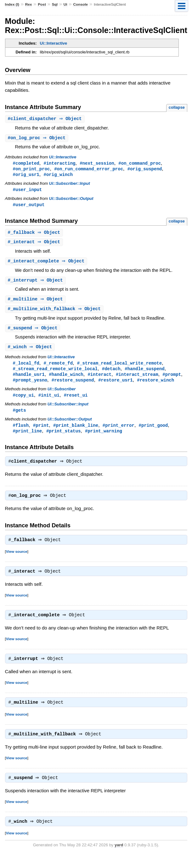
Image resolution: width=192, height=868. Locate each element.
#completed (26, 164)
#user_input (28, 191)
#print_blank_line (76, 432)
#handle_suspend (144, 374)
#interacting (59, 164)
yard (119, 858)
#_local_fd (26, 368)
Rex (29, 4)
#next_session (97, 164)
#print (41, 432)
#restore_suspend (73, 386)
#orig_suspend (145, 170)
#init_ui (49, 401)
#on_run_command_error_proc (89, 170)
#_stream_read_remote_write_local (55, 374)
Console (80, 4)
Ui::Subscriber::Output (71, 200)
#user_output (29, 207)
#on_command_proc (140, 164)
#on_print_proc (31, 170)
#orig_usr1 (26, 176)
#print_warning (104, 438)
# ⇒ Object (46, 119)
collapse (177, 107)
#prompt (172, 380)
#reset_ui (76, 401)
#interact (99, 380)
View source (17, 560)
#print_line (28, 438)
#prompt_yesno (30, 386)
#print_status (63, 438)
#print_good (153, 432)
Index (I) (12, 4)
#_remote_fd (58, 368)
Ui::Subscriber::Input (70, 185)
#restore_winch (155, 386)
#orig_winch (58, 176)
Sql (55, 4)
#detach (111, 374)
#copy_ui (23, 401)
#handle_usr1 (29, 380)
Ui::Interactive (54, 43)
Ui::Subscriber (62, 395)
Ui (65, 4)
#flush (21, 432)
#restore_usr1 (115, 386)
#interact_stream (137, 380)
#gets (20, 417)
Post (42, 4)
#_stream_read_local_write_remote (119, 368)
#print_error (119, 432)
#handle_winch (66, 380)
